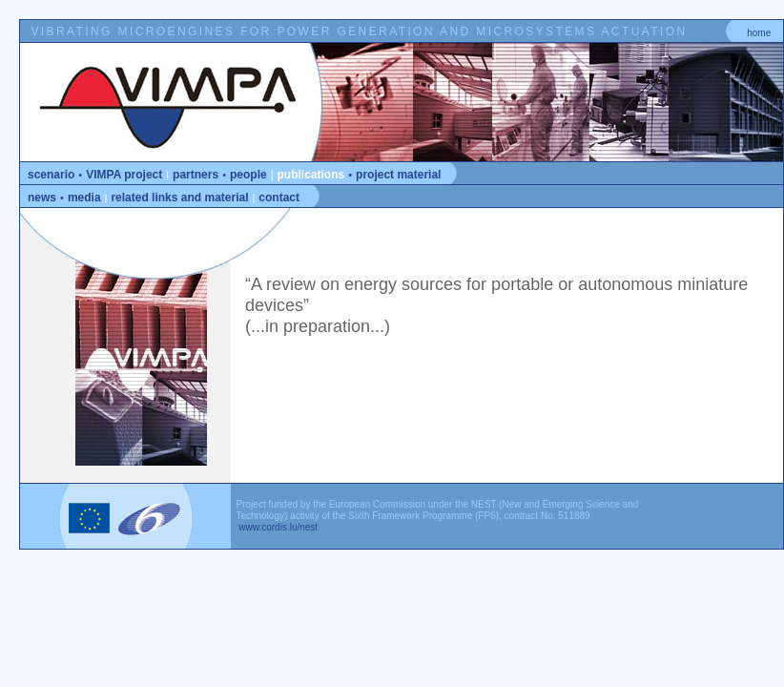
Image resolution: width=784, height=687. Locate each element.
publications (311, 175)
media (84, 198)
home (759, 33)
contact (279, 198)
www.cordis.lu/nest (278, 527)
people (248, 175)
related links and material (179, 198)
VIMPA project (124, 175)
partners (196, 175)
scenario (51, 175)
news (42, 198)
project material (398, 175)
